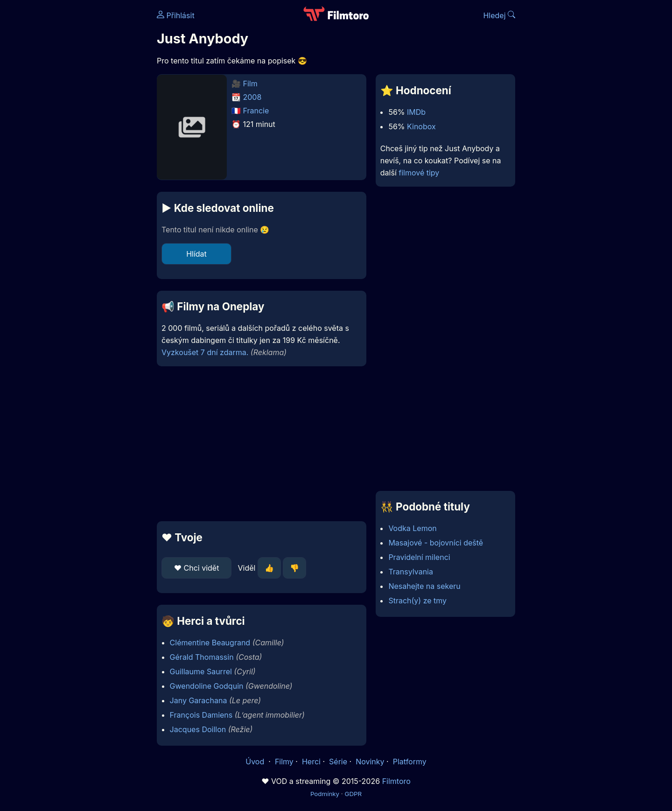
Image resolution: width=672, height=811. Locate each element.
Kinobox (421, 126)
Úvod (256, 762)
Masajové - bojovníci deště (436, 543)
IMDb (416, 112)
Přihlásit (176, 15)
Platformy (410, 762)
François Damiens (201, 715)
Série (338, 762)
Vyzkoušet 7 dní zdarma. (205, 352)
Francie (256, 111)
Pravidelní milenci (419, 557)
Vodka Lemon (412, 528)
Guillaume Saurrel (201, 671)
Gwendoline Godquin (207, 686)
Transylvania (411, 572)
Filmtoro (396, 781)
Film (250, 84)
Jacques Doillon (198, 729)
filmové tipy (419, 173)
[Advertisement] (89, 144)
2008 (252, 97)
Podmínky (325, 794)
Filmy (284, 762)
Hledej (499, 15)
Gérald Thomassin (202, 657)
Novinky (370, 762)
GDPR (353, 794)
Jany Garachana (199, 700)
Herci (311, 762)
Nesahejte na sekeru (424, 586)
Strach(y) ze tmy (417, 601)
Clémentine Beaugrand (210, 643)
